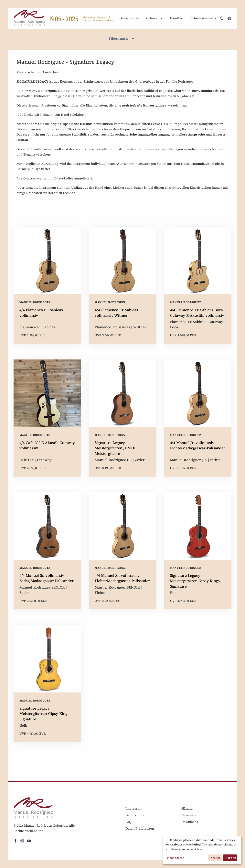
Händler (176, 18)
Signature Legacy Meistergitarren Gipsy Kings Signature (195, 581)
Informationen (202, 18)
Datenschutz (135, 815)
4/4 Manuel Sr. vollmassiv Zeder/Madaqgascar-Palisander (46, 578)
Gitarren (153, 18)
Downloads (190, 822)
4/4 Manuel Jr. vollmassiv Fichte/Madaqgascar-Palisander (198, 445)
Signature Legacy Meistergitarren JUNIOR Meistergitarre (116, 448)
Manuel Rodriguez (35, 302)
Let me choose (175, 858)
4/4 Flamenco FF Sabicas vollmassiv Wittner (116, 313)
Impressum (134, 808)
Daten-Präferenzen (140, 828)
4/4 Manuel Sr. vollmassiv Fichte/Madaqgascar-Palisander (122, 578)
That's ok (230, 858)
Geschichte (130, 18)
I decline (215, 858)
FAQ (128, 822)
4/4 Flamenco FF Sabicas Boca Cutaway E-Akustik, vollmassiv (197, 313)
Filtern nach (122, 39)
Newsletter (190, 815)
